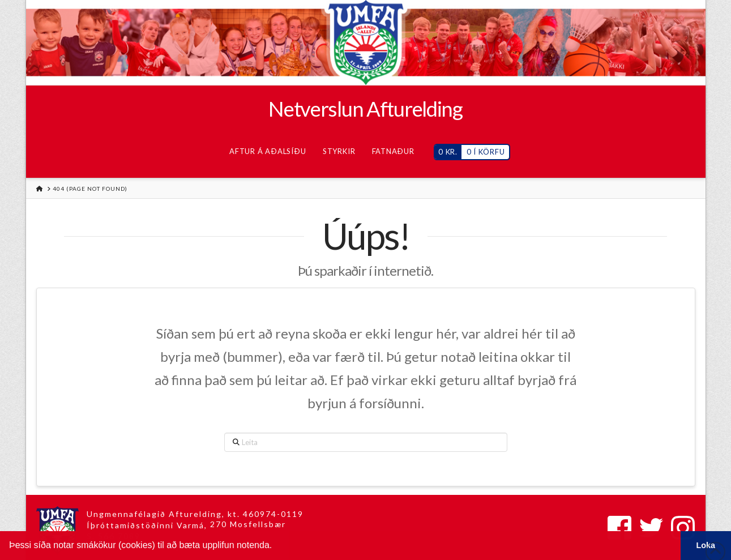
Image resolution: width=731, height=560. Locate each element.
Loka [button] (706, 545)
